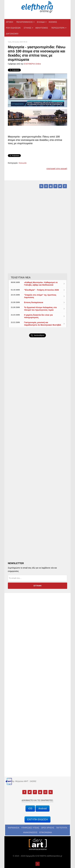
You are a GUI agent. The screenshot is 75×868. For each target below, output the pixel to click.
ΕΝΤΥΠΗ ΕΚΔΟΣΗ (38, 819)
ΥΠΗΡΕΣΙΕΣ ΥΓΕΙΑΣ (30, 828)
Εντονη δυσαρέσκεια (34, 302)
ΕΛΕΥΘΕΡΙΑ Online (32, 64)
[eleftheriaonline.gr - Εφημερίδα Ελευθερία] (37, 7)
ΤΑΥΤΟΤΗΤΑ (62, 828)
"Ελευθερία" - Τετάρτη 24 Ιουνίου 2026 (41, 290)
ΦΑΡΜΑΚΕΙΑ (14, 828)
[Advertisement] (37, 406)
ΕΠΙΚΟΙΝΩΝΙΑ (46, 832)
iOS (30, 808)
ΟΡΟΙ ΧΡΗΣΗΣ (48, 828)
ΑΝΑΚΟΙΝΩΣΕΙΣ (30, 832)
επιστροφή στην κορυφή (57, 169)
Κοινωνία (23, 163)
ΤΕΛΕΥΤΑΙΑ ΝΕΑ (21, 278)
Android (42, 808)
